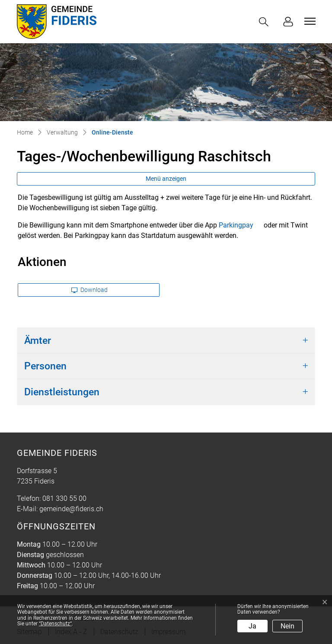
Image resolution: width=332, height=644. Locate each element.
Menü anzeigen (166, 179)
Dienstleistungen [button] (62, 392)
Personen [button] (45, 366)
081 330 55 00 (64, 498)
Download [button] (89, 290)
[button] (265, 22)
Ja (252, 626)
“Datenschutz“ (55, 624)
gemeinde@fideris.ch (71, 509)
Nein (287, 626)
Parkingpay (240, 225)
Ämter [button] (38, 341)
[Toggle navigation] (309, 21)
